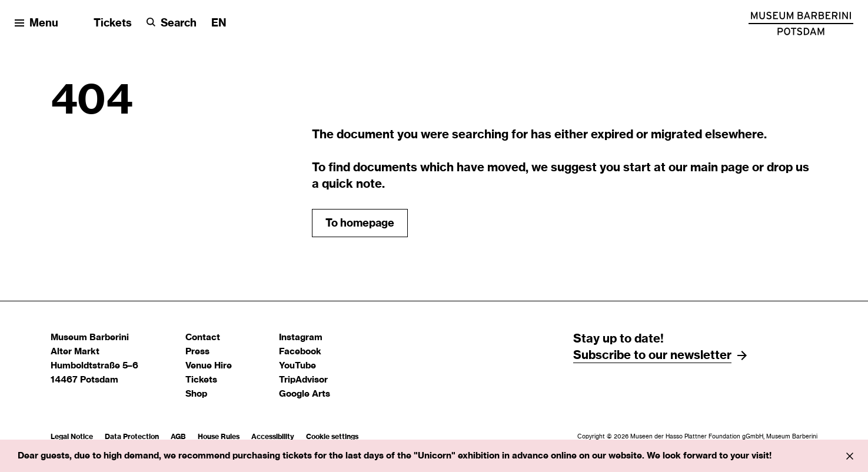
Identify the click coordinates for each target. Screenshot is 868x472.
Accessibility (273, 437)
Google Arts (305, 394)
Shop (196, 394)
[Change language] (219, 24)
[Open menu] (36, 24)
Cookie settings (332, 437)
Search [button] (179, 24)
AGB (178, 437)
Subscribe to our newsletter (652, 355)
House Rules (219, 437)
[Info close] (850, 456)
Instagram (301, 338)
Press (197, 352)
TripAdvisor (303, 380)
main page (720, 168)
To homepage (360, 224)
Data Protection (132, 437)
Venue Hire (209, 366)
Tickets (113, 24)
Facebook (300, 352)
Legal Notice (72, 437)
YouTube (297, 366)
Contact (203, 338)
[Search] (172, 24)
